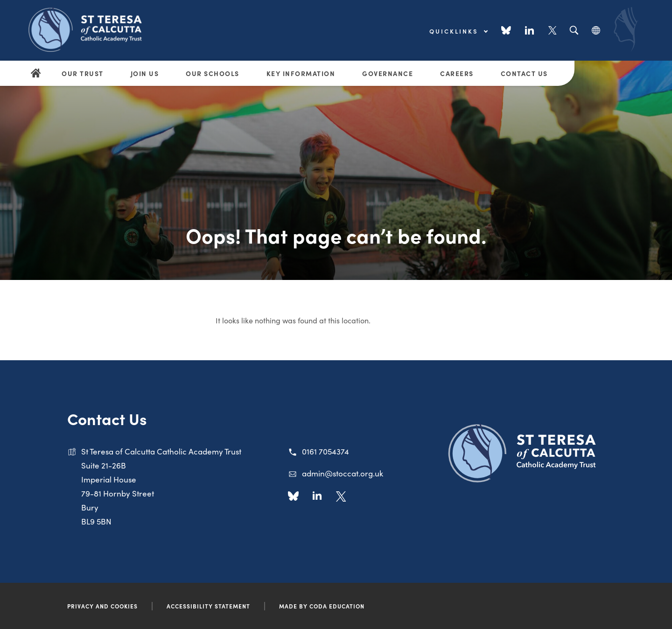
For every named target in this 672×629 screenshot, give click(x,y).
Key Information (301, 73)
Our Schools (213, 73)
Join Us (145, 73)
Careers (457, 73)
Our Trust (83, 73)
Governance (388, 73)
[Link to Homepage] (89, 29)
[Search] (574, 31)
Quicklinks (458, 31)
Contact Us (524, 73)
